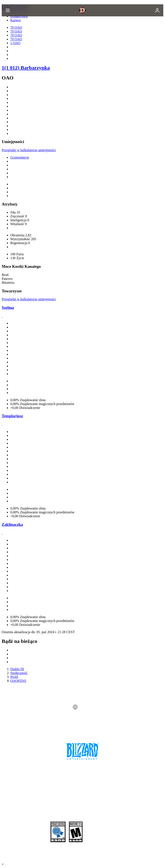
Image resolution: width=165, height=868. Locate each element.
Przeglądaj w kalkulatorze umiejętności (29, 150)
